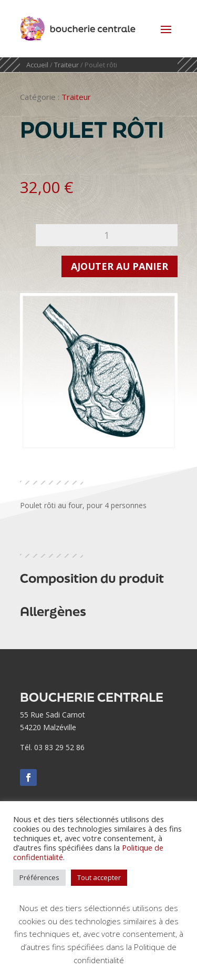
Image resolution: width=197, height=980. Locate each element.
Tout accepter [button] (99, 877)
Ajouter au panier (120, 266)
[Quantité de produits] (107, 235)
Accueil (37, 65)
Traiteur (66, 65)
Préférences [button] (39, 877)
